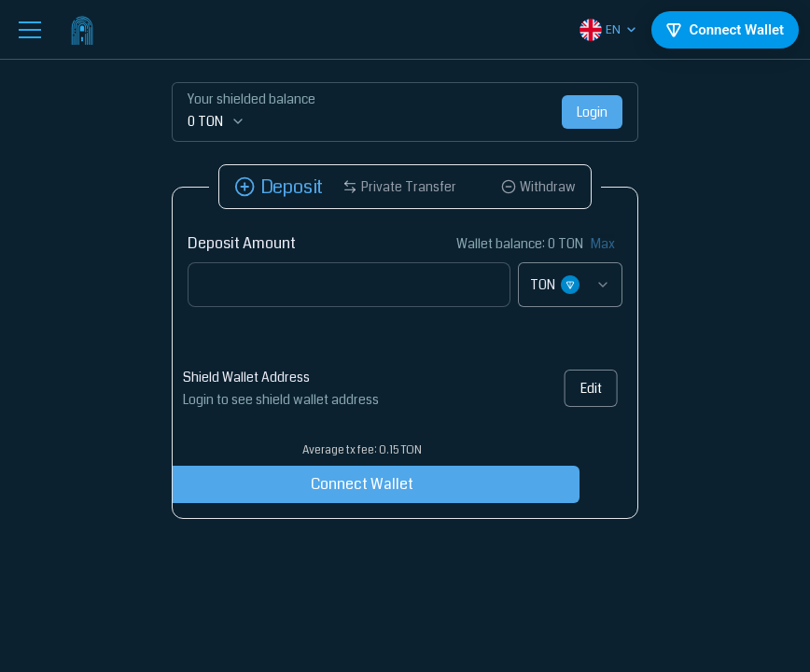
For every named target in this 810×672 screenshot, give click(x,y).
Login (592, 112)
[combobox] (570, 285)
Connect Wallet (332, 484)
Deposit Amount (242, 243)
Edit (584, 388)
